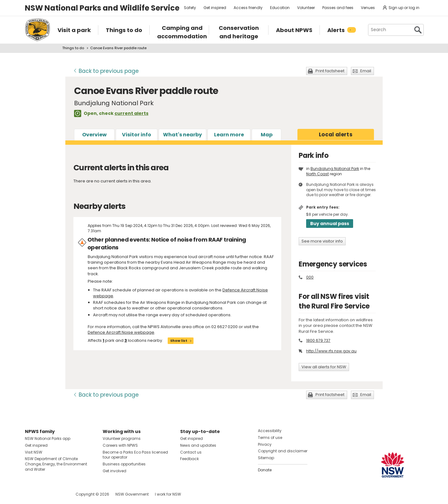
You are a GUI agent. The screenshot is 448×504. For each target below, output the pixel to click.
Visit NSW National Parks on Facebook (31, 494)
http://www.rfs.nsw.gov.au (331, 351)
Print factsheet (330, 71)
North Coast (317, 174)
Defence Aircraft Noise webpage (121, 332)
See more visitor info (322, 241)
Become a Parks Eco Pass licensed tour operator (135, 455)
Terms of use (270, 438)
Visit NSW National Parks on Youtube (57, 494)
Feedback (189, 459)
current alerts (131, 113)
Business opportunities (124, 464)
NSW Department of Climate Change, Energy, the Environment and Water (56, 464)
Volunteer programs (122, 438)
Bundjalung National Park (335, 169)
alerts (336, 134)
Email (366, 71)
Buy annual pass (330, 224)
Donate (265, 470)
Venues (368, 8)
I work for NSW (168, 494)
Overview (94, 135)
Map (267, 135)
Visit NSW (34, 452)
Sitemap (266, 458)
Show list (179, 341)
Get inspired (215, 8)
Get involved (114, 471)
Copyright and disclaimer (283, 451)
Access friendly (248, 8)
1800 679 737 (318, 340)
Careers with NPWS (120, 445)
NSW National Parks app (48, 438)
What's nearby (182, 135)
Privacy (265, 444)
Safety (190, 8)
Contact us (191, 452)
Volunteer (306, 8)
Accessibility (270, 431)
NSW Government (132, 494)
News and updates (198, 445)
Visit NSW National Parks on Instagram (44, 494)
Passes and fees (338, 8)
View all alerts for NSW (324, 367)
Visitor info (137, 135)
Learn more (229, 135)
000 (310, 277)
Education (280, 8)
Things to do (73, 48)
